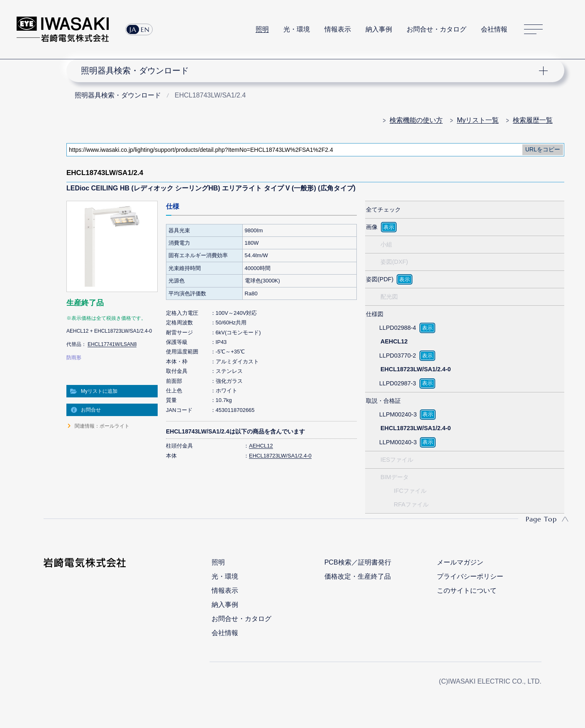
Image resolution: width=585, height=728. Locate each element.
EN (145, 29)
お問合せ (91, 410)
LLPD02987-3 (398, 383)
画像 (372, 227)
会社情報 (494, 29)
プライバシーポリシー (470, 576)
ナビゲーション (311, 71)
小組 (386, 244)
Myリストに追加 (99, 391)
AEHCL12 (261, 446)
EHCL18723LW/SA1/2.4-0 (280, 456)
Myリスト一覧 (478, 120)
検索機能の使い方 (416, 120)
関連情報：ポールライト (102, 426)
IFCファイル (410, 491)
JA (133, 29)
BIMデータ (395, 477)
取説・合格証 (383, 401)
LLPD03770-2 (398, 355)
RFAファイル (411, 504)
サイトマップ (533, 30)
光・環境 (297, 29)
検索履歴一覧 (533, 120)
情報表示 (338, 29)
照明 (262, 29)
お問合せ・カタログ (436, 29)
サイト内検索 (564, 29)
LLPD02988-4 (398, 328)
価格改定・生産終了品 (358, 576)
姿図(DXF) (394, 262)
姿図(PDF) (380, 279)
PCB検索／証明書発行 (358, 562)
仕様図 (375, 314)
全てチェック (383, 209)
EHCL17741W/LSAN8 (112, 344)
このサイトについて (467, 590)
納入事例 (379, 29)
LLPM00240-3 (398, 414)
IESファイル (397, 460)
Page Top (541, 519)
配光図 (389, 297)
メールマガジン (460, 562)
